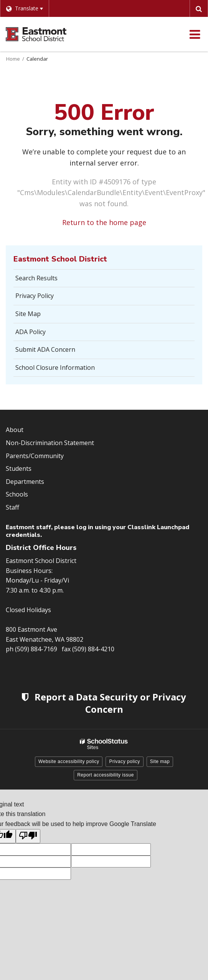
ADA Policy (31, 332)
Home (13, 59)
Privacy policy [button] (124, 761)
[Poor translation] (28, 836)
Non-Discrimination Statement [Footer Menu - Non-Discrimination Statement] (50, 443)
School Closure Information (55, 367)
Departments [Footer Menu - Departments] (25, 482)
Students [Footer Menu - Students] (19, 468)
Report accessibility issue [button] (106, 775)
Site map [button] (160, 761)
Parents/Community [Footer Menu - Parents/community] (35, 456)
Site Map (28, 314)
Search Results (36, 278)
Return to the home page (104, 222)
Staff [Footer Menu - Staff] (12, 507)
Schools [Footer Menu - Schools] (17, 494)
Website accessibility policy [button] (69, 761)
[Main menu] (195, 34)
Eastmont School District (60, 259)
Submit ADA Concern (45, 349)
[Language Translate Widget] (24, 8)
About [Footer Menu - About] (15, 430)
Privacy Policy (35, 296)
